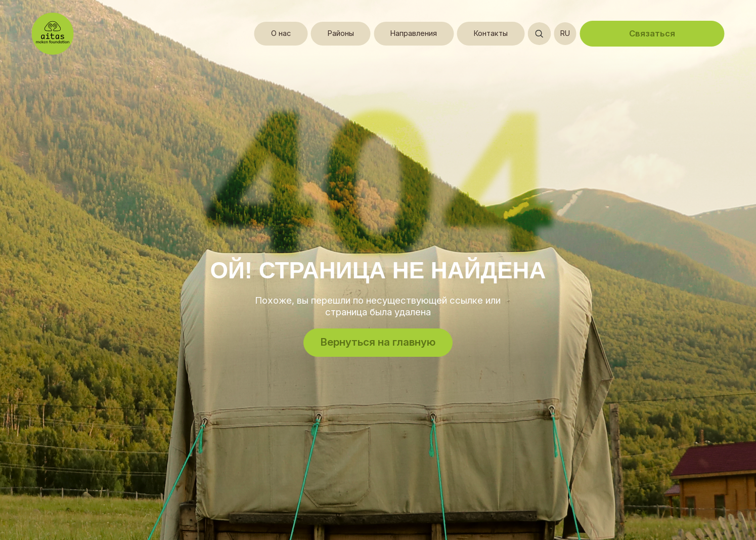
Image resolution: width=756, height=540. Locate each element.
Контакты (491, 33)
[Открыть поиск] (539, 34)
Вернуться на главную (378, 342)
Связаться (652, 33)
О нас (281, 33)
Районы (341, 33)
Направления (414, 33)
